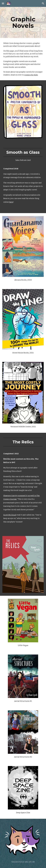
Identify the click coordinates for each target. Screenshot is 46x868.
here (11, 202)
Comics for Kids (31, 75)
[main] (23, 22)
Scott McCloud (10, 515)
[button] (3, 3)
